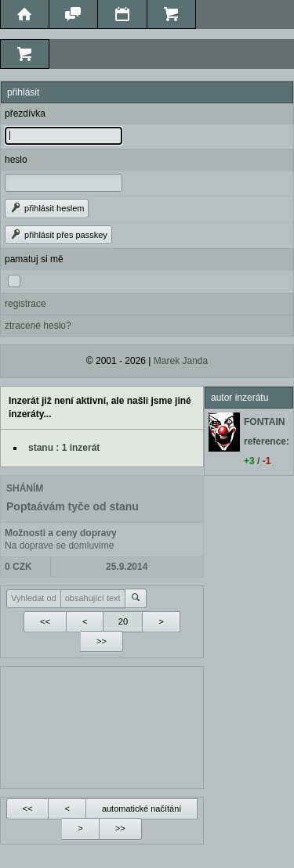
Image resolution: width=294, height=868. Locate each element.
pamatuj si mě (34, 259)
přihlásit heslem (47, 208)
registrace (25, 304)
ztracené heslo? (38, 326)
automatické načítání (142, 809)
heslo (16, 160)
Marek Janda (181, 361)
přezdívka (25, 113)
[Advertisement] (102, 726)
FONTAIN (264, 422)
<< (45, 621)
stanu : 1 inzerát (64, 448)
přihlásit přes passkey (58, 235)
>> (102, 641)
